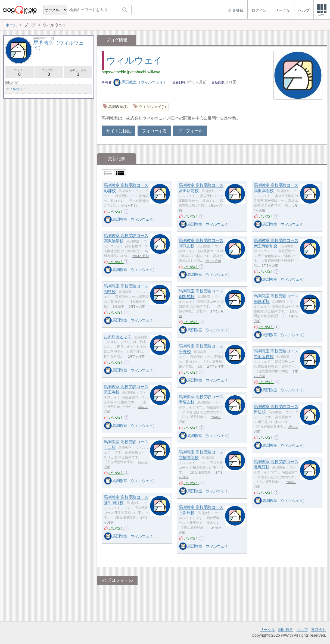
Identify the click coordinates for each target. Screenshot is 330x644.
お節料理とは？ (118, 337)
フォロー (19, 73)
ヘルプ (302, 630)
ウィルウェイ (134, 60)
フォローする (154, 131)
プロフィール (190, 131)
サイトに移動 (119, 131)
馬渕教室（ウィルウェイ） (140, 82)
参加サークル (78, 73)
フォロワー (49, 73)
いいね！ (116, 211)
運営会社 (319, 630)
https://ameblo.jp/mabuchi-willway (131, 72)
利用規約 (286, 630)
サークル (267, 630)
